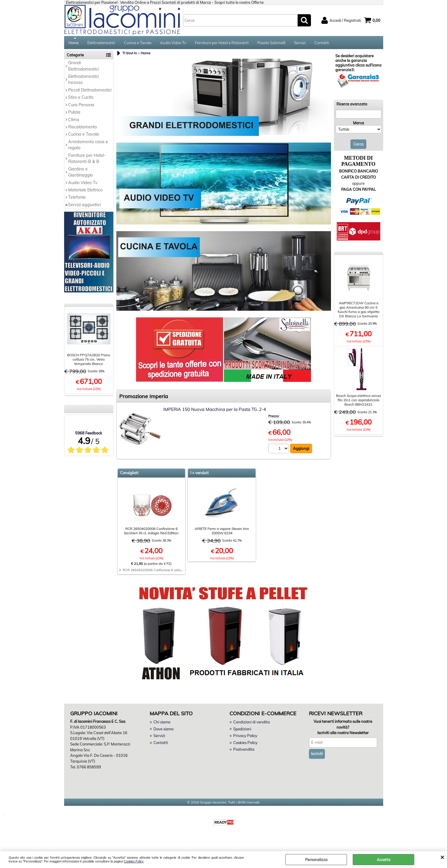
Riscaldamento (83, 129)
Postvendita (244, 751)
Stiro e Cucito (81, 99)
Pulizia (74, 114)
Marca (359, 125)
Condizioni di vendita (251, 724)
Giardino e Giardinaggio (80, 174)
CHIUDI (442, 857)
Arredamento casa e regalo (88, 147)
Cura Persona (81, 107)
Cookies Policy (134, 861)
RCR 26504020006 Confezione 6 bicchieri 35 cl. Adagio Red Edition (151, 533)
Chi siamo (162, 724)
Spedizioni (242, 731)
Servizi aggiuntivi (84, 206)
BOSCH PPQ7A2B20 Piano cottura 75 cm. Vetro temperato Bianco (89, 361)
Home (74, 44)
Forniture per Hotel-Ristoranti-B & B (87, 160)
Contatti (322, 44)
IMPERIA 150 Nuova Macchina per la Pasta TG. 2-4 (215, 411)
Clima (74, 121)
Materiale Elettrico (85, 192)
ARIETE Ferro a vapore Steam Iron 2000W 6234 (222, 533)
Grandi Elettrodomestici (83, 68)
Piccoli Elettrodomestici (90, 92)
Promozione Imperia (144, 398)
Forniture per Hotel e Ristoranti (222, 44)
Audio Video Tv (173, 44)
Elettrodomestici (101, 44)
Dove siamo (163, 731)
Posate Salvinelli (271, 44)
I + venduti (199, 475)
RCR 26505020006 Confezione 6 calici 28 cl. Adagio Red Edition (172, 572)
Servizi (300, 44)
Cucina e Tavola (138, 44)
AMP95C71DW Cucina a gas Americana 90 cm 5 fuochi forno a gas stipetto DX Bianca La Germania (359, 312)
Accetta (384, 860)
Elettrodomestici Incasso (83, 81)
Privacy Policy (245, 738)
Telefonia (77, 199)
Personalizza (316, 860)
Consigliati (129, 475)
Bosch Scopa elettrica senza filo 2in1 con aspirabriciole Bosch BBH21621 (358, 402)
